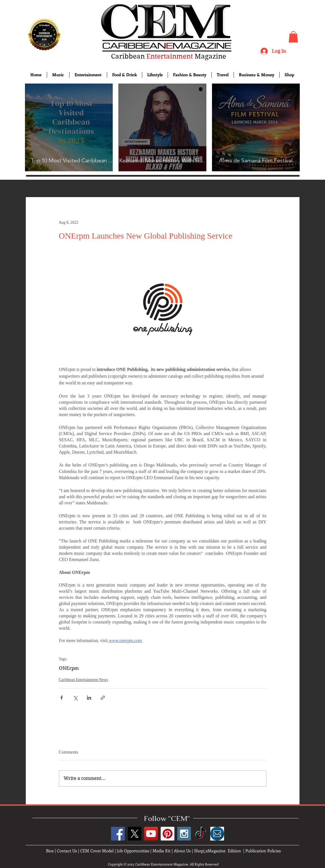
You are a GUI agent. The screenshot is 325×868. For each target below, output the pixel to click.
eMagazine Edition (223, 851)
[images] (217, 834)
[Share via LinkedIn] (89, 698)
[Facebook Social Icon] (118, 834)
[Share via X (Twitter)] (75, 698)
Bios (50, 851)
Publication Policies (263, 851)
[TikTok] (201, 834)
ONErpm (69, 668)
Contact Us (67, 851)
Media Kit (162, 851)
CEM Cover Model (97, 851)
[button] (293, 37)
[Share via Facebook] (62, 698)
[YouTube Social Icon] (151, 834)
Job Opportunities (133, 851)
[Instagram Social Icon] (184, 834)
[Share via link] (103, 698)
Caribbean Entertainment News (84, 680)
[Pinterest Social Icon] (168, 834)
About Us (182, 851)
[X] (134, 834)
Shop (199, 851)
